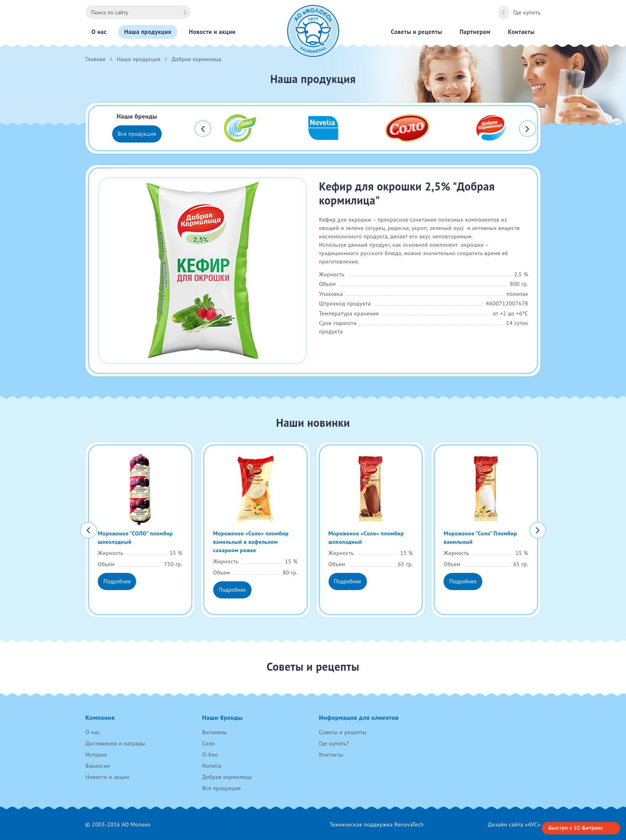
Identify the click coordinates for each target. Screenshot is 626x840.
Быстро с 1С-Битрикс (576, 828)
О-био (210, 755)
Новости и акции (107, 777)
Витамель (215, 732)
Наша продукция (139, 59)
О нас (93, 732)
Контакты (331, 755)
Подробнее (117, 581)
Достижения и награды (115, 743)
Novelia (212, 766)
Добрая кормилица (227, 777)
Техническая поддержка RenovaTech (377, 824)
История (96, 755)
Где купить (527, 12)
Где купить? (334, 743)
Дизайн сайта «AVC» (514, 824)
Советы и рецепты (343, 732)
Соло (209, 743)
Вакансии (98, 766)
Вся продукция (137, 134)
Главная (95, 59)
